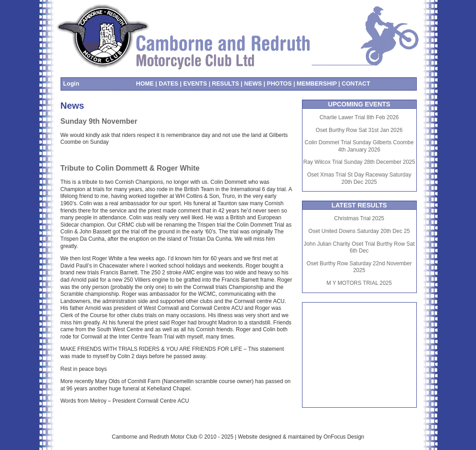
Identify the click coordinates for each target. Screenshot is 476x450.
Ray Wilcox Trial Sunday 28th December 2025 (359, 162)
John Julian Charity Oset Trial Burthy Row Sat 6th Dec (359, 248)
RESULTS (225, 83)
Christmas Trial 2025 (359, 218)
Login (71, 83)
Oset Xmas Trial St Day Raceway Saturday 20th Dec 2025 (359, 178)
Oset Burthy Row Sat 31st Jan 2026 (359, 130)
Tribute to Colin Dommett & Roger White (130, 168)
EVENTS (195, 83)
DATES (168, 83)
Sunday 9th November (99, 121)
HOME (145, 83)
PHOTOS (279, 83)
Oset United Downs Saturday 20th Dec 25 (359, 231)
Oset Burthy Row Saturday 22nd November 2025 (359, 267)
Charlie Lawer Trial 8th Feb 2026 (359, 117)
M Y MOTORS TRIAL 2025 (359, 283)
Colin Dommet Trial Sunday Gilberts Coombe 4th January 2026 (359, 146)
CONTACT (356, 83)
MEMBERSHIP (317, 83)
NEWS (253, 83)
